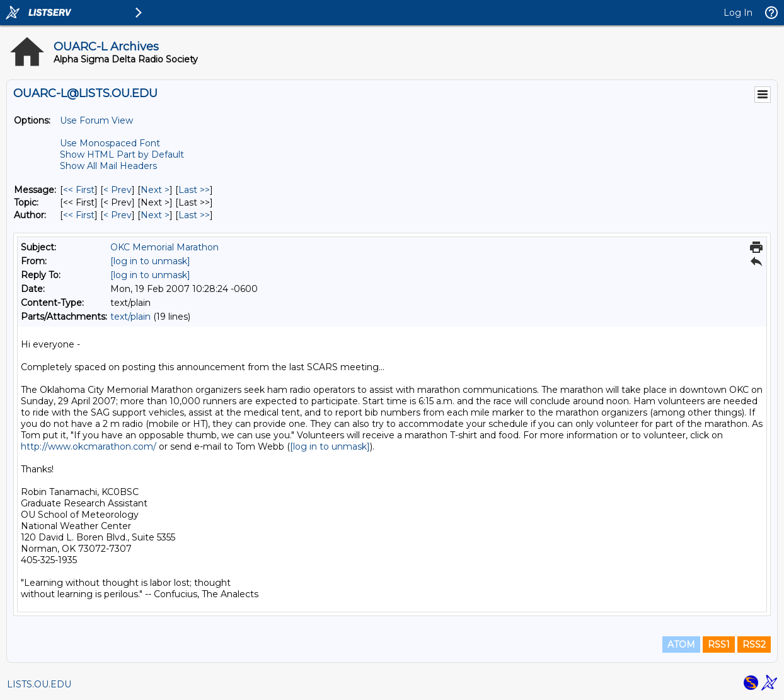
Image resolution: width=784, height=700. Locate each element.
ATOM (681, 645)
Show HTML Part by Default (122, 155)
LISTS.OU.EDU (39, 684)
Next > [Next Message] (155, 190)
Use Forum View (96, 120)
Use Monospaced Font (110, 143)
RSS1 (719, 645)
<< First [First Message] (79, 190)
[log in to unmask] (150, 261)
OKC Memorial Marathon (164, 247)
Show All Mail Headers (108, 166)
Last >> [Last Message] (194, 190)
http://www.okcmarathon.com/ (89, 446)
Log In (738, 13)
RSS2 (754, 645)
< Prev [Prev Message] (118, 190)
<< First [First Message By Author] (79, 215)
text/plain (130, 317)
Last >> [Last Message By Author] (194, 215)
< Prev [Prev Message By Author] (118, 215)
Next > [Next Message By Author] (155, 215)
